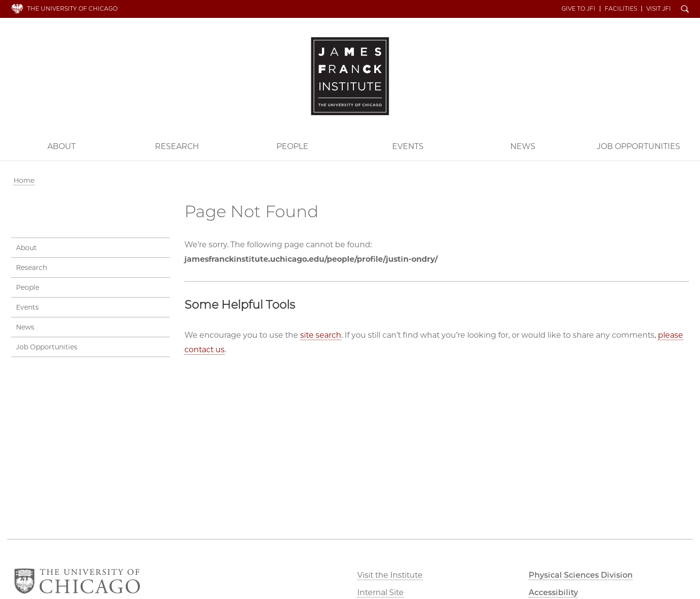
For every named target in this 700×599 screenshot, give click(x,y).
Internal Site (380, 592)
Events (408, 146)
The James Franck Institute (350, 76)
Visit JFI (659, 9)
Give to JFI (578, 9)
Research (177, 146)
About (61, 146)
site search (321, 335)
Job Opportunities (639, 146)
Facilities (621, 9)
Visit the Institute (390, 575)
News (523, 146)
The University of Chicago (72, 8)
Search (685, 10)
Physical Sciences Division (581, 575)
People (292, 146)
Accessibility (553, 592)
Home (24, 180)
